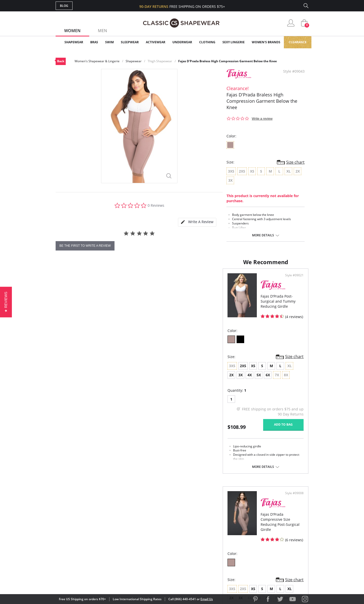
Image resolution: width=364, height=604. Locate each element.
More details (263, 235)
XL (250, 370)
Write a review (262, 119)
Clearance (298, 42)
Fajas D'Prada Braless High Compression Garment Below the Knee (227, 61)
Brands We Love (222, 529)
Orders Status (155, 529)
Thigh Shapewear (160, 61)
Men (103, 31)
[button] (6, 302)
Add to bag (154, 429)
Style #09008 (293, 280)
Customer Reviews (225, 521)
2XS (76, 370)
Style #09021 (165, 280)
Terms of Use (95, 581)
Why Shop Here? (222, 513)
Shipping (149, 537)
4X (150, 370)
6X (168, 370)
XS (86, 370)
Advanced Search (158, 513)
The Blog (216, 537)
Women (72, 31)
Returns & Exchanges (162, 545)
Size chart (295, 162)
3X (141, 370)
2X (132, 370)
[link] (261, 571)
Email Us (207, 599)
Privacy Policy (221, 545)
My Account (153, 521)
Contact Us (152, 554)
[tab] (197, 222)
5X (159, 370)
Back (61, 61)
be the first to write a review (85, 246)
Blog (64, 6)
